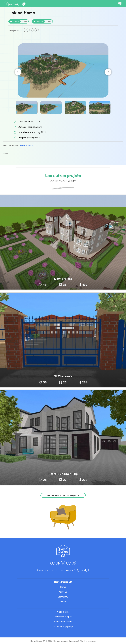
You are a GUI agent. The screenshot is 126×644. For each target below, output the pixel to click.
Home (63, 587)
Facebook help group (63, 626)
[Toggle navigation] (120, 4)
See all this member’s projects (63, 495)
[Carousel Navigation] (63, 72)
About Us (63, 592)
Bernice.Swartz (27, 145)
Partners (63, 602)
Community (63, 597)
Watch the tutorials (63, 622)
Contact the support (63, 617)
